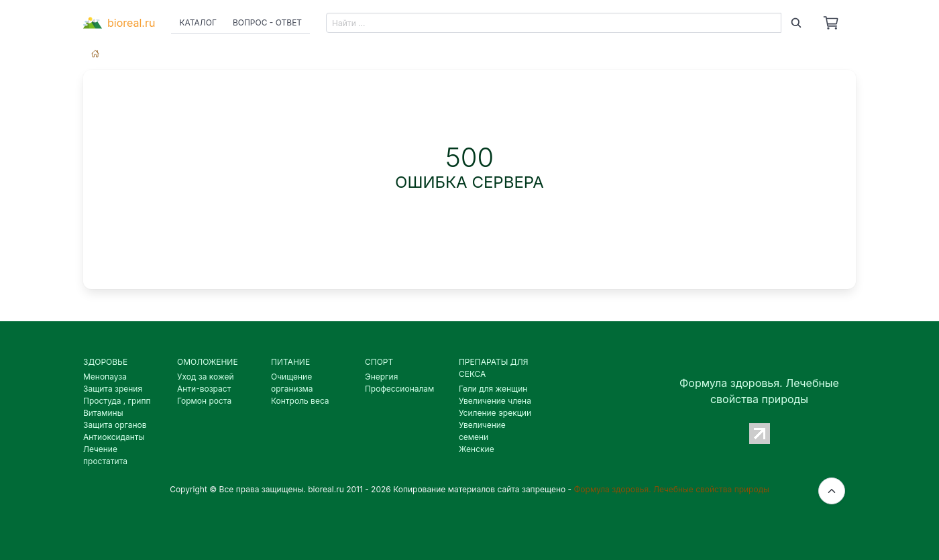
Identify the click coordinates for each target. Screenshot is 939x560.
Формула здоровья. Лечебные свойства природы (671, 489)
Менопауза (105, 377)
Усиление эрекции (495, 413)
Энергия (381, 377)
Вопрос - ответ (267, 22)
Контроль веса (300, 401)
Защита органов (115, 425)
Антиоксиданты (114, 437)
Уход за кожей (206, 377)
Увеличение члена (495, 401)
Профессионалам (399, 389)
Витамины (103, 413)
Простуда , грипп (117, 401)
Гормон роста (204, 401)
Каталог (198, 22)
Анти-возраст (204, 389)
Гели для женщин (493, 389)
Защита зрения (113, 389)
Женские (477, 449)
